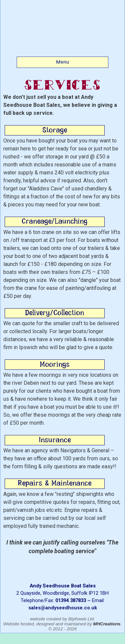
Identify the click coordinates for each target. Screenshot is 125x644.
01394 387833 (71, 600)
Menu (63, 62)
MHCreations (107, 624)
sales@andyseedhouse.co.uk (63, 608)
